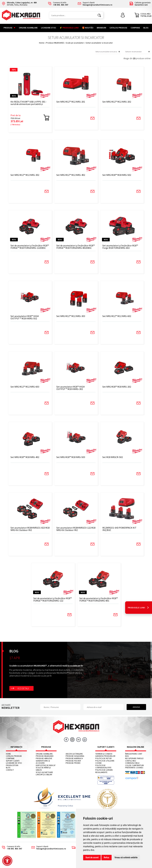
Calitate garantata (140, 4)
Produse (10, 28)
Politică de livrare (104, 776)
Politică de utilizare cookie (105, 768)
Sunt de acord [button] (92, 857)
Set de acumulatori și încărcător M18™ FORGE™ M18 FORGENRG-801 (95, 605)
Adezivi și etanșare (74, 760)
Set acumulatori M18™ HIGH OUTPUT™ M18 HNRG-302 (73, 391)
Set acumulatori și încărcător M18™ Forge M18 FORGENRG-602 (117, 249)
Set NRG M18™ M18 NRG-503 (73, 461)
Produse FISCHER (73, 767)
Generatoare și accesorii (43, 768)
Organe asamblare (28, 28)
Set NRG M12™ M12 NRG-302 (31, 176)
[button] (7, 861)
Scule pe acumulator (75, 43)
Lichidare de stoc (14, 769)
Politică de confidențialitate (103, 773)
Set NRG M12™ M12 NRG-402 (73, 176)
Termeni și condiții (104, 760)
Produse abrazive (44, 765)
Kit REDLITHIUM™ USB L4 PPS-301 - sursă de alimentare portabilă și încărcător (34, 103)
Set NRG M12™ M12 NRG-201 (73, 102)
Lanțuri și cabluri (44, 781)
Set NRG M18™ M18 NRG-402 (31, 461)
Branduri (101, 28)
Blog (146, 28)
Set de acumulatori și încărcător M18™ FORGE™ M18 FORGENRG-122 (54, 605)
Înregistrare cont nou (134, 761)
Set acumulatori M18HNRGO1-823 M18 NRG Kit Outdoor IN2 (34, 534)
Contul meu (131, 767)
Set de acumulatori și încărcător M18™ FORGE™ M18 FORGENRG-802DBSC (75, 249)
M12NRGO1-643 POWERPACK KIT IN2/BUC (117, 534)
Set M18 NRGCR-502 (110, 461)
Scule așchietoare (44, 778)
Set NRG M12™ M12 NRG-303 (73, 319)
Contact (10, 776)
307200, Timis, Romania (19, 4)
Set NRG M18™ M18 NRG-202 (114, 390)
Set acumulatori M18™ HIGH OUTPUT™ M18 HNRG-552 (31, 320)
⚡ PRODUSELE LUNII (69, 28)
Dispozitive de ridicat (46, 772)
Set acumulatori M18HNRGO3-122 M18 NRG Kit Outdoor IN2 (76, 534)
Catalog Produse (118, 28)
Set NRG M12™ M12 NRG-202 (114, 102)
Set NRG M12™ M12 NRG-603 (31, 390)
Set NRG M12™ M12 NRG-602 (114, 319)
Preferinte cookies (134, 774)
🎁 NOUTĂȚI (88, 28)
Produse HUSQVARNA (75, 762)
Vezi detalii (23, 694)
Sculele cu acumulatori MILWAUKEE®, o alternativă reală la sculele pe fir (46, 672)
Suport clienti (13, 767)
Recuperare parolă (134, 765)
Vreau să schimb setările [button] (126, 857)
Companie (135, 28)
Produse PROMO (73, 769)
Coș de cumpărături (134, 772)
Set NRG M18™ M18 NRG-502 (114, 176)
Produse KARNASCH (74, 765)
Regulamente (101, 778)
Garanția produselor (105, 762)
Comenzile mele (132, 769)
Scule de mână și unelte (43, 775)
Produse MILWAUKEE (55, 43)
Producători (12, 772)
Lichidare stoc (49, 28)
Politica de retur (103, 765)
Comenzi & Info (11, 854)
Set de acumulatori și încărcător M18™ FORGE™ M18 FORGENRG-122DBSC (33, 249)
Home (42, 43)
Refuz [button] (107, 857)
